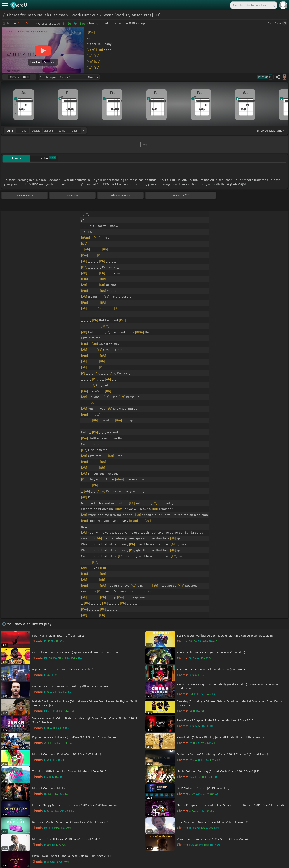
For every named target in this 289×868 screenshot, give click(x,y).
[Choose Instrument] (83, 131)
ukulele (36, 131)
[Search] (273, 5)
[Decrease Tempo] (5, 77)
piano (23, 131)
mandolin (49, 131)
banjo (62, 131)
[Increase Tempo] (33, 77)
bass (75, 131)
